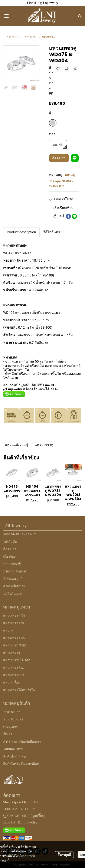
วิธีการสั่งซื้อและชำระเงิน (20, 534)
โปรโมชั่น (10, 542)
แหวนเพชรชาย (14, 623)
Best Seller (12, 712)
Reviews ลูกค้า (14, 579)
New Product (13, 719)
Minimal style (13, 749)
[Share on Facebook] (68, 216)
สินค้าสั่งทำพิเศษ (14, 756)
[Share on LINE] (74, 216)
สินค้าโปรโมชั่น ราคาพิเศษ (22, 764)
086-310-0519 (18, 816)
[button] (80, 16)
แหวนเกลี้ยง (11, 682)
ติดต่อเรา (59, 158)
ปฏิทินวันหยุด (12, 594)
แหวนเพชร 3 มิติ (15, 645)
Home (10, 37)
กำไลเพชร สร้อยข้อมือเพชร (22, 742)
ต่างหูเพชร (10, 727)
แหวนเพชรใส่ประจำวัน (19, 690)
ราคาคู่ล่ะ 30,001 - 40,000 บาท (61, 184)
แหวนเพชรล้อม (14, 668)
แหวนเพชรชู (12, 653)
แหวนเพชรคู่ (44, 444)
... (19, 37)
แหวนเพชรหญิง (14, 616)
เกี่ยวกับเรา (11, 556)
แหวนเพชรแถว (14, 675)
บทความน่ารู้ (12, 564)
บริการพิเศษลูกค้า (15, 571)
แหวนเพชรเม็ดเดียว (17, 660)
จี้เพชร (8, 734)
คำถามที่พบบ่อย (14, 586)
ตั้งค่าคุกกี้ (64, 852)
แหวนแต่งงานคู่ (16, 444)
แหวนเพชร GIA (14, 638)
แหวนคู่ (70, 175)
